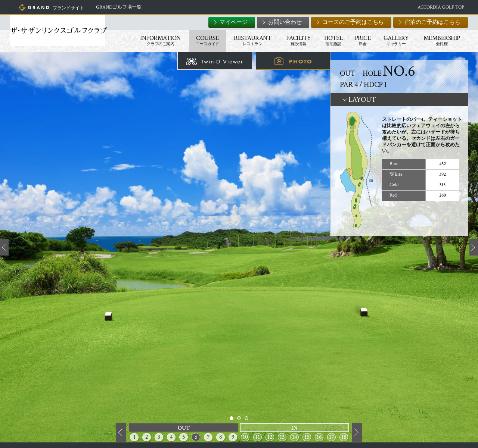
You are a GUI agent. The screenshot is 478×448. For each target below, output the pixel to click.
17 (332, 437)
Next (474, 247)
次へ (357, 433)
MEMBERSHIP (437, 40)
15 (307, 437)
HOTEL (329, 40)
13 (282, 437)
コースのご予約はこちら (348, 22)
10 (245, 437)
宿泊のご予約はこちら (428, 22)
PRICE (358, 40)
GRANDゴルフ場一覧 (127, 7)
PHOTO (301, 61)
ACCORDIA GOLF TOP (436, 7)
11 (258, 437)
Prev (4, 247)
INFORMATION (156, 40)
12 (270, 437)
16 (319, 437)
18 (344, 437)
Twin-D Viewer (222, 61)
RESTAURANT (248, 40)
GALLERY (391, 40)
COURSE (203, 40)
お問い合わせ (280, 22)
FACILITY (294, 40)
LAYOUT (362, 100)
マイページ (229, 22)
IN (294, 428)
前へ (121, 433)
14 (295, 437)
